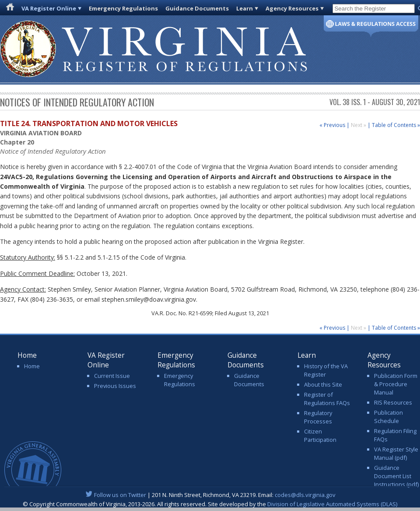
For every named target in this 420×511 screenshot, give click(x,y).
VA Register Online (49, 8)
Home (32, 366)
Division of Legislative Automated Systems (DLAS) (332, 504)
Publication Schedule (388, 417)
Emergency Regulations (123, 8)
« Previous (332, 125)
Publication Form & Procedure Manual (396, 384)
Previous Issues (115, 386)
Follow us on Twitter (120, 495)
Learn (245, 8)
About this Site (323, 384)
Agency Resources (292, 8)
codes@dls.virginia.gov (305, 495)
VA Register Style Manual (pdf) (396, 453)
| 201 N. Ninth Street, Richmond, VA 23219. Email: (210, 495)
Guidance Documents (197, 8)
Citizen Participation (320, 435)
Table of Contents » (396, 125)
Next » (359, 125)
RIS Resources (393, 402)
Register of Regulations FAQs (327, 399)
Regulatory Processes (318, 417)
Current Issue (112, 376)
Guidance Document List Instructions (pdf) (396, 476)
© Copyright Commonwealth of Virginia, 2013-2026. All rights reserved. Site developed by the (210, 504)
